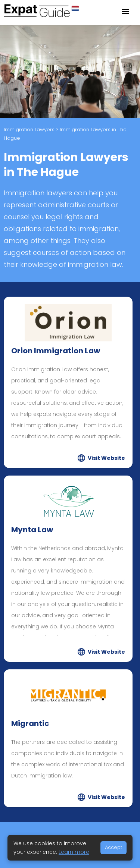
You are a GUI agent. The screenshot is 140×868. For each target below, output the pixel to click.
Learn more (74, 852)
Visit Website (106, 458)
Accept (113, 847)
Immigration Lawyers (29, 130)
